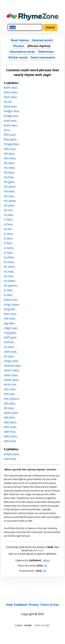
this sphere (11, 399)
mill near (9, 318)
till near (9, 408)
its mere (9, 267)
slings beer (11, 361)
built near (10, 121)
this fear (9, 394)
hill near (9, 154)
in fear (8, 219)
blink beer (10, 106)
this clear (10, 389)
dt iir (7, 130)
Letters (46, 560)
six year (9, 356)
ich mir (8, 210)
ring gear (10, 333)
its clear (9, 262)
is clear (8, 234)
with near (10, 441)
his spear (10, 201)
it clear (8, 290)
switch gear (11, 380)
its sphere (10, 286)
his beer (9, 163)
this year (9, 403)
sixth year (10, 352)
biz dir (8, 102)
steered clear (12, 366)
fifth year (10, 135)
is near (8, 253)
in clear (8, 215)
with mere (10, 436)
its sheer (9, 281)
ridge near (11, 328)
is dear (8, 238)
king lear (10, 309)
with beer (10, 422)
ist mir (8, 229)
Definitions (46, 52)
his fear (9, 177)
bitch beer (10, 97)
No (46, 565)
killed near (11, 300)
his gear (9, 182)
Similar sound (18, 57)
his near (9, 191)
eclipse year (11, 454)
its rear (8, 276)
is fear (8, 243)
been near (10, 92)
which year (11, 413)
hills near (10, 149)
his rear (9, 196)
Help (9, 605)
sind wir (9, 342)
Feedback (21, 605)
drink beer (11, 125)
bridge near (11, 111)
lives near (10, 314)
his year (9, 205)
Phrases (19, 46)
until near (10, 459)
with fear (10, 432)
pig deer (9, 323)
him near (10, 158)
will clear (9, 417)
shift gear (10, 337)
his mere (9, 187)
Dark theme (42, 625)
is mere (9, 248)
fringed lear (11, 144)
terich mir (10, 384)
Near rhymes (20, 40)
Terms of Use (49, 605)
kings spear (11, 304)
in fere (8, 224)
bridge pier (11, 116)
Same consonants (43, 57)
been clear (11, 88)
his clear (9, 168)
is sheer (9, 257)
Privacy (34, 605)
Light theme (24, 625)
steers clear (11, 370)
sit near (9, 347)
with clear (10, 427)
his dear (9, 172)
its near (9, 271)
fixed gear (10, 139)
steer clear (11, 375)
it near (8, 295)
